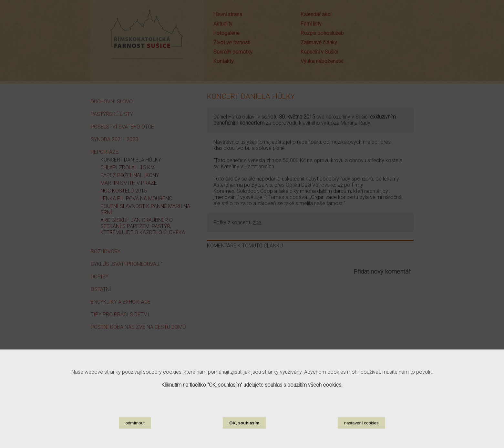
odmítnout (135, 432)
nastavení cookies (361, 432)
